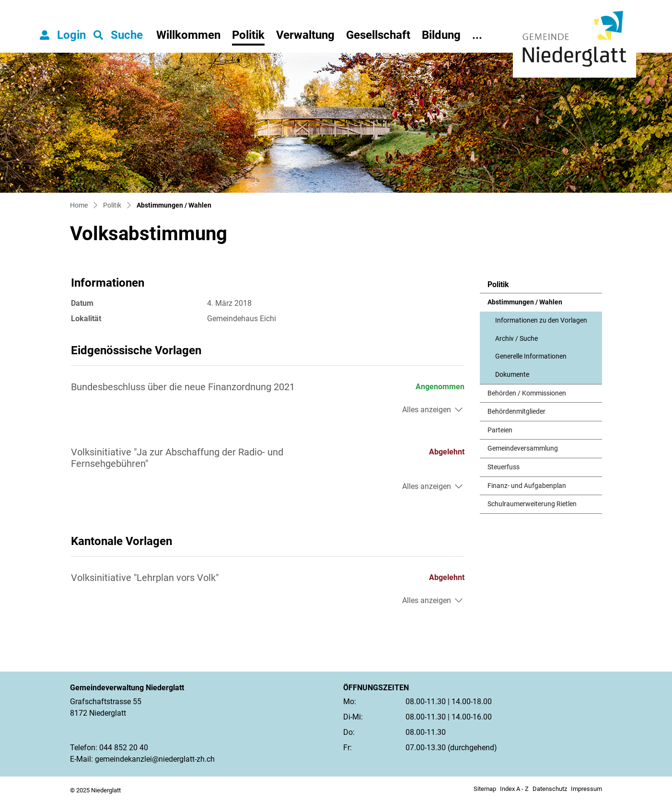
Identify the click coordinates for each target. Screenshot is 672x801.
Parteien (500, 430)
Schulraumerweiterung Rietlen (532, 504)
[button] (118, 35)
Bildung (441, 35)
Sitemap (485, 789)
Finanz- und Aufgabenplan (527, 486)
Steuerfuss (504, 467)
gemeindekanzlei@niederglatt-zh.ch (155, 759)
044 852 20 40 (124, 748)
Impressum (586, 789)
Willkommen (188, 35)
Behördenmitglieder (516, 412)
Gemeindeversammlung (523, 448)
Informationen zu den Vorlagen (541, 320)
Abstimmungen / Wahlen (525, 305)
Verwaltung (305, 35)
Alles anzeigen (427, 410)
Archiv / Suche (516, 339)
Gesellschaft (378, 35)
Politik (248, 35)
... (477, 35)
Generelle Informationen (531, 356)
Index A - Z (514, 789)
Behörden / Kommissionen (527, 393)
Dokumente (512, 375)
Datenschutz (550, 789)
